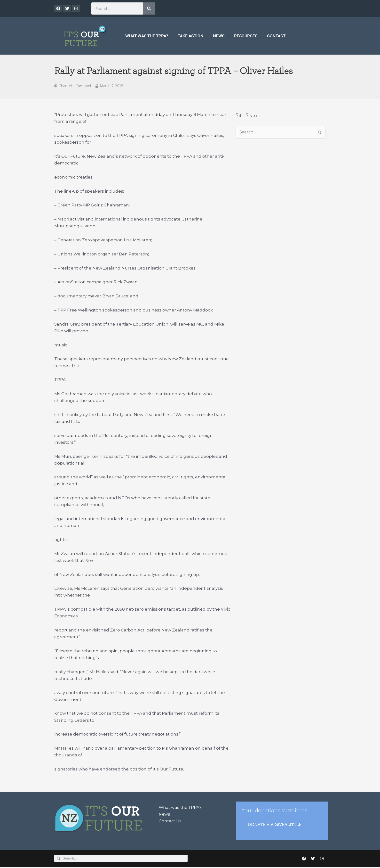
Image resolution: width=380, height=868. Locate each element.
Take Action (190, 36)
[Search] (149, 8)
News (219, 36)
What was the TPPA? (147, 36)
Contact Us (170, 821)
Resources (246, 36)
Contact (276, 36)
